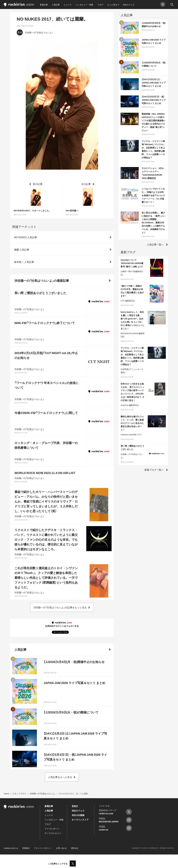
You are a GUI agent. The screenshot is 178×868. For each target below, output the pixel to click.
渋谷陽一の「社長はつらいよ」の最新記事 (42, 280)
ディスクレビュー (53, 833)
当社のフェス (129, 5)
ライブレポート (52, 829)
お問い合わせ (61, 848)
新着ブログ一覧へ (154, 470)
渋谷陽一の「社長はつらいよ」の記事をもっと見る (60, 607)
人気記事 (56, 5)
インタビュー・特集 (84, 5)
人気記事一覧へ (155, 244)
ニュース (68, 5)
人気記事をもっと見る (60, 777)
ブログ (100, 5)
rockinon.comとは (11, 848)
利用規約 (26, 848)
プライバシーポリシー (43, 848)
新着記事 (44, 5)
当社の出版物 (78, 815)
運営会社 (75, 848)
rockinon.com (19, 5)
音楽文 (75, 806)
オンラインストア (80, 820)
